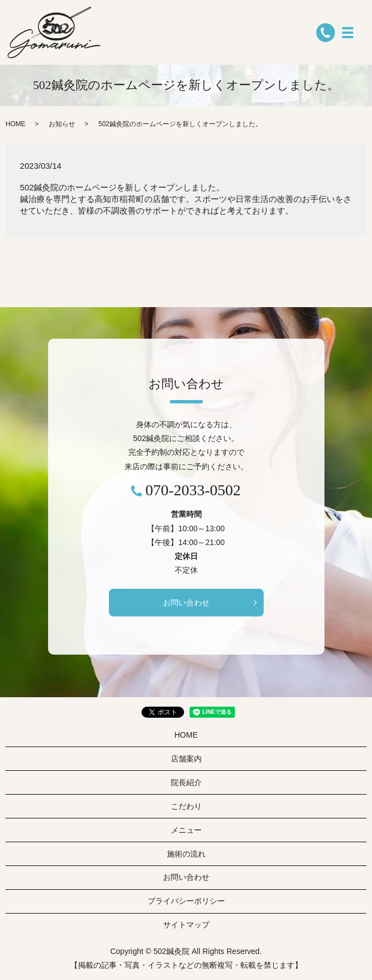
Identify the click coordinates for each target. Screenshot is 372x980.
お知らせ (62, 124)
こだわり (186, 806)
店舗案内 (186, 759)
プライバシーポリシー (186, 901)
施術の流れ (186, 854)
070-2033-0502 (193, 490)
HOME (15, 124)
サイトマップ (186, 925)
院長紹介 (186, 782)
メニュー (186, 830)
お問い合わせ (186, 603)
